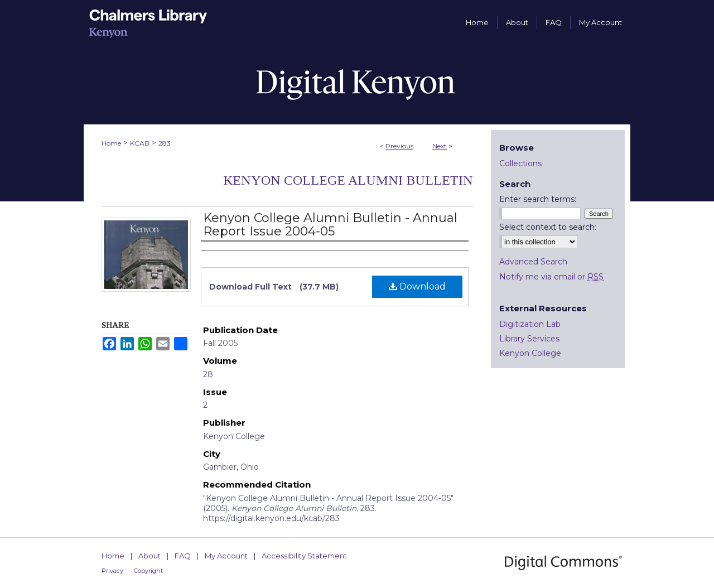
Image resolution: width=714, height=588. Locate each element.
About (149, 556)
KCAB (140, 143)
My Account (226, 556)
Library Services (529, 339)
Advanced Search (533, 262)
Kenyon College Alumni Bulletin (348, 180)
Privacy (112, 571)
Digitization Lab (530, 324)
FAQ (183, 556)
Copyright (148, 571)
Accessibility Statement (304, 556)
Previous (399, 146)
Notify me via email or (551, 277)
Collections (520, 163)
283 (165, 143)
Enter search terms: (538, 199)
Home (111, 143)
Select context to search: (548, 227)
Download (417, 286)
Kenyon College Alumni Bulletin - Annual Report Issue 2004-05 (330, 225)
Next (440, 146)
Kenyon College (530, 353)
